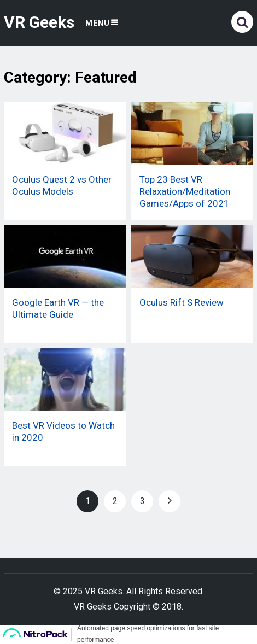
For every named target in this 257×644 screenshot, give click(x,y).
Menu (98, 23)
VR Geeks (39, 22)
